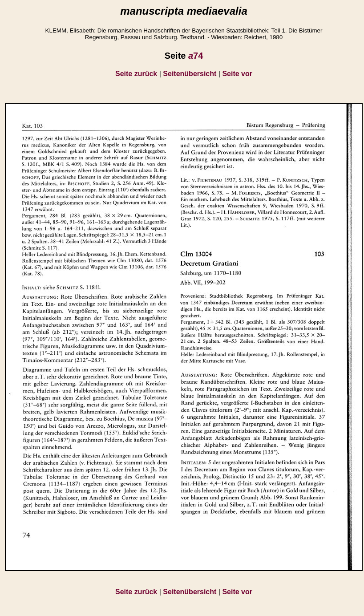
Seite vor (237, 74)
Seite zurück (136, 74)
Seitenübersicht (190, 74)
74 (196, 56)
